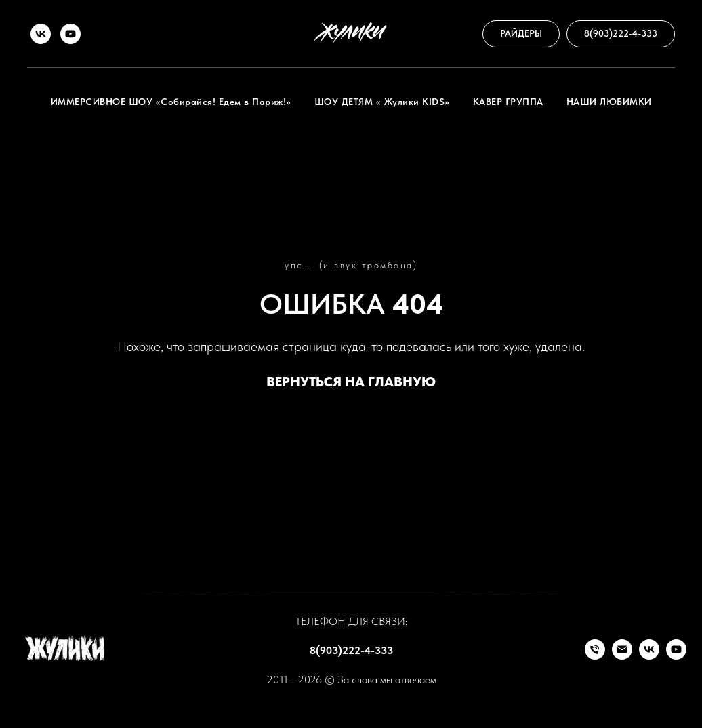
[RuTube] (70, 34)
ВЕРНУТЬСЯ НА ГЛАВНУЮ (351, 382)
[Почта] (622, 656)
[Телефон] (595, 656)
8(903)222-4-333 (351, 650)
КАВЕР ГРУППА (508, 102)
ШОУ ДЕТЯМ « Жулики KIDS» (382, 102)
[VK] (41, 34)
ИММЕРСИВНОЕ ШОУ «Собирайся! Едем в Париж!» (171, 102)
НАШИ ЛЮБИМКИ (609, 102)
